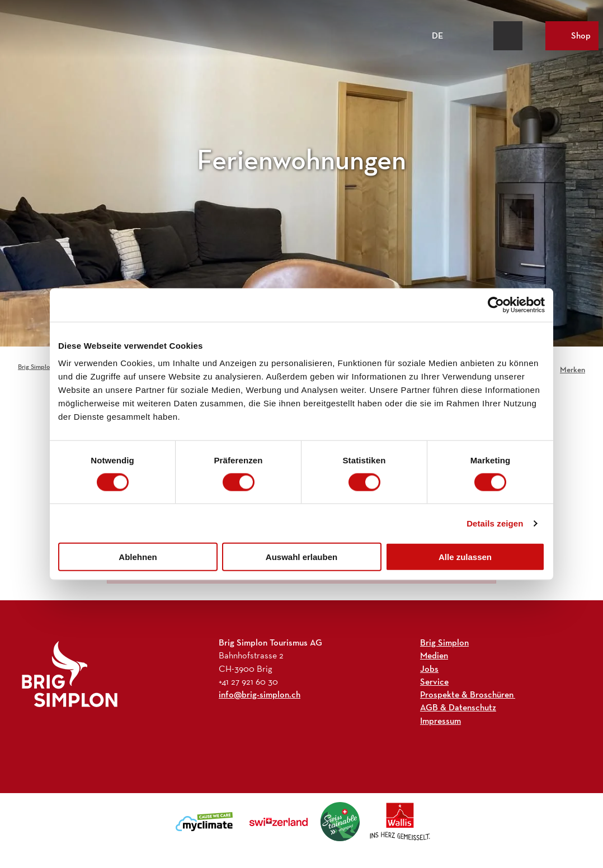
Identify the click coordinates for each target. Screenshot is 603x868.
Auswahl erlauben (301, 557)
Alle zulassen (465, 557)
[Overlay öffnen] (482, 36)
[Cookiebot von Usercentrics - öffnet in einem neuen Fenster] (496, 305)
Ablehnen (138, 557)
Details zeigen (495, 523)
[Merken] (573, 367)
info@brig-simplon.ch (260, 694)
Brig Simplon (36, 367)
